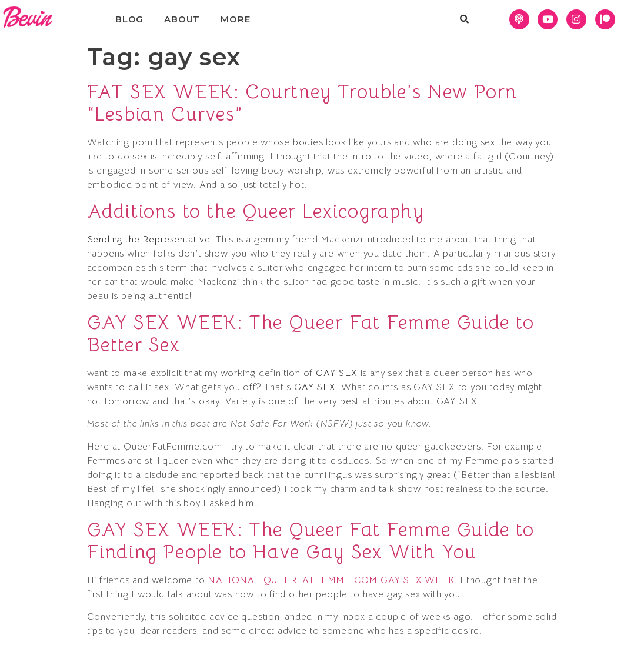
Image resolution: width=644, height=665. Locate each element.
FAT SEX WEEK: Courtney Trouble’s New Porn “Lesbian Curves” (303, 103)
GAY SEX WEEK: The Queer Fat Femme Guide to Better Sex (311, 334)
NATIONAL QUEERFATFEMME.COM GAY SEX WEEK (331, 580)
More (235, 19)
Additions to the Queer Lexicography (256, 211)
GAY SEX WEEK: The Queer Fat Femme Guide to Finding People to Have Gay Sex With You (311, 541)
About (182, 19)
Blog (129, 19)
